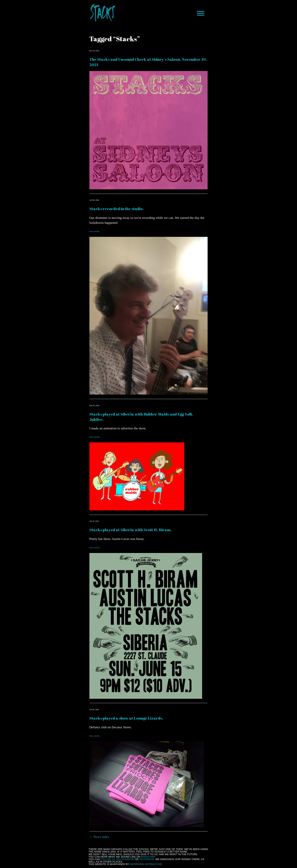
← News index (99, 837)
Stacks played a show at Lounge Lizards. (126, 718)
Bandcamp (148, 857)
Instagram (147, 859)
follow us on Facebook (117, 859)
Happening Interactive (146, 864)
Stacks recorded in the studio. (117, 209)
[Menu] (201, 13)
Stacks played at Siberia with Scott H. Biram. (131, 530)
